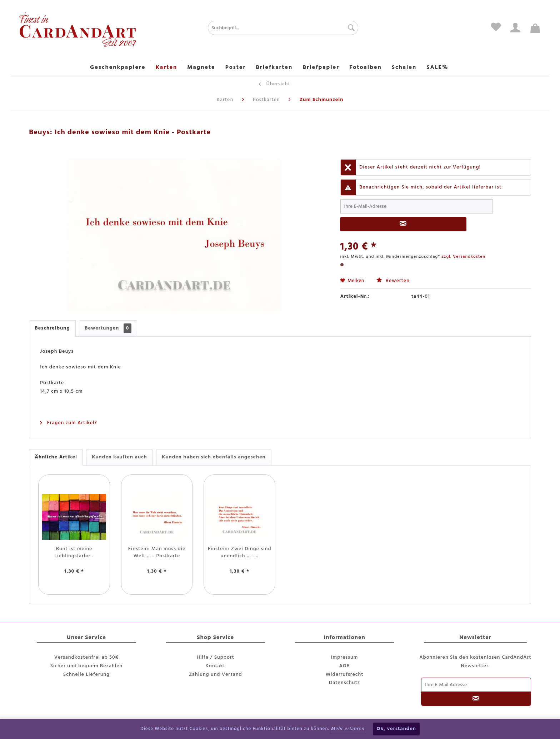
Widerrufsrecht (345, 675)
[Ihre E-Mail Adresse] (476, 685)
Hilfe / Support (216, 657)
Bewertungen (108, 328)
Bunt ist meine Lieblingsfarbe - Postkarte (74, 553)
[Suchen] (349, 28)
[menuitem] (259, 28)
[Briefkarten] (274, 68)
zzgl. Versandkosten (463, 257)
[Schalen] (404, 68)
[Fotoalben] (366, 68)
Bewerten (393, 281)
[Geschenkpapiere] (118, 68)
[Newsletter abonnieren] (476, 699)
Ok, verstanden (396, 729)
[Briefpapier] (321, 68)
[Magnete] (201, 68)
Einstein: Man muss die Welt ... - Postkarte (157, 553)
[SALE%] (437, 68)
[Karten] (166, 68)
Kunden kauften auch (119, 457)
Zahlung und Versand (216, 675)
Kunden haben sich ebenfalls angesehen (214, 457)
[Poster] (236, 68)
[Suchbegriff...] (283, 28)
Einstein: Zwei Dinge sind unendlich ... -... (240, 553)
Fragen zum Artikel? (68, 423)
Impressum (345, 657)
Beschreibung (52, 328)
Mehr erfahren (347, 729)
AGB (345, 666)
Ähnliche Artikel (56, 457)
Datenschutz (344, 683)
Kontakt (216, 666)
